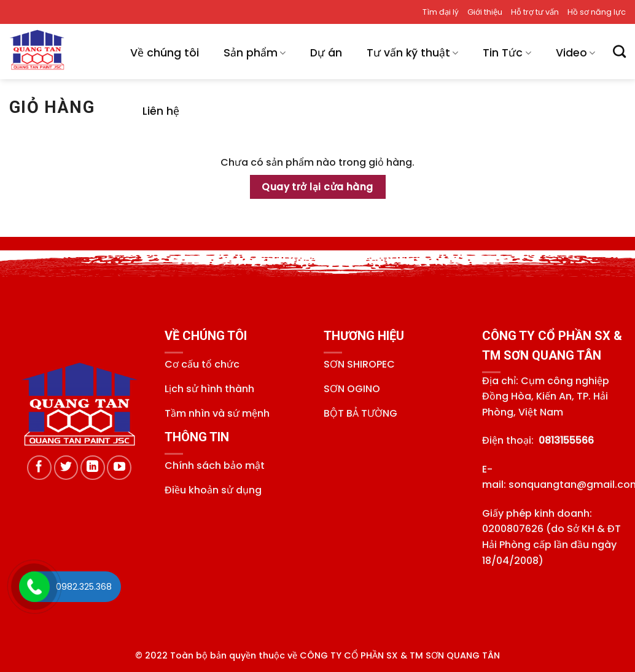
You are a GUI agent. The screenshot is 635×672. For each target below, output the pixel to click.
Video (575, 53)
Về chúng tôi (165, 53)
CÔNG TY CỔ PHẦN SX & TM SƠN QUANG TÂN (400, 655)
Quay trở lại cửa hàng (317, 187)
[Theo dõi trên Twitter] (66, 468)
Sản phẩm (255, 53)
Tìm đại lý (441, 12)
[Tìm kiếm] (619, 51)
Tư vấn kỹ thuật (412, 53)
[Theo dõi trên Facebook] (39, 468)
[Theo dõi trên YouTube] (119, 468)
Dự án (326, 53)
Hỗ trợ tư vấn (535, 12)
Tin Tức (507, 53)
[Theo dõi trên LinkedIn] (93, 468)
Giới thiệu (485, 12)
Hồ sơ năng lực (597, 12)
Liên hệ (161, 111)
